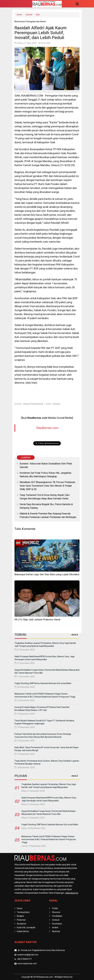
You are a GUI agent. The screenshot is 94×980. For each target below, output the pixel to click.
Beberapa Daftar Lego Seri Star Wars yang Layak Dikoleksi (47, 574)
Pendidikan (57, 916)
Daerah (29, 15)
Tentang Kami (23, 912)
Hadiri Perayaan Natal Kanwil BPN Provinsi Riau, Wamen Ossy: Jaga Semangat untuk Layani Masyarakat (44, 658)
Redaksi (20, 916)
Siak (38, 15)
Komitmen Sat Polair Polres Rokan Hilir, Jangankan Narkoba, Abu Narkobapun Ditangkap (46, 475)
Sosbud (56, 920)
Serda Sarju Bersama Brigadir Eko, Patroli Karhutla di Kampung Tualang (46, 506)
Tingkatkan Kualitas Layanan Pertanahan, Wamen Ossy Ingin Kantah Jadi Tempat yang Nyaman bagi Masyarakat (45, 645)
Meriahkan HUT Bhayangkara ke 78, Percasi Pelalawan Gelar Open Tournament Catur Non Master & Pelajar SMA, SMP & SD (47, 486)
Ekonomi (56, 912)
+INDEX (74, 635)
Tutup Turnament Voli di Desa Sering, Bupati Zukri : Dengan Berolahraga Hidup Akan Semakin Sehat (45, 497)
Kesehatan (57, 924)
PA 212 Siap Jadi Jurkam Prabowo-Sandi (37, 620)
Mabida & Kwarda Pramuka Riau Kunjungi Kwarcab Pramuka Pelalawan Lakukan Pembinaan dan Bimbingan (48, 515)
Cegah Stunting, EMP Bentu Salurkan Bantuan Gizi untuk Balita (43, 683)
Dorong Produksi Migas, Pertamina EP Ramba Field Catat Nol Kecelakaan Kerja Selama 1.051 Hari (42, 709)
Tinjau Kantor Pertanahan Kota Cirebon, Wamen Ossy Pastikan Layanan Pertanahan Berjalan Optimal (47, 762)
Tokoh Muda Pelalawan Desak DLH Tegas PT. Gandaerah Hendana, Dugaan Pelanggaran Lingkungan (44, 722)
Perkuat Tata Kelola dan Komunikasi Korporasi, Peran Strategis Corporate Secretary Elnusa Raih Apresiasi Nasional (43, 736)
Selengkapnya (72, 893)
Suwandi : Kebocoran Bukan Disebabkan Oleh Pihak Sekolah (46, 465)
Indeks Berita (23, 931)
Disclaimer (22, 924)
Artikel (55, 928)
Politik (55, 908)
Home (19, 15)
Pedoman (21, 920)
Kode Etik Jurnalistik (26, 928)
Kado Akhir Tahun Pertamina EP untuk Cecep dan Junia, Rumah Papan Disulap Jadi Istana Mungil (46, 749)
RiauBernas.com (47, 428)
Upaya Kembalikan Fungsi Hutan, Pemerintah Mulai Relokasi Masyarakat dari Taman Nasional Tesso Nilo (47, 671)
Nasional (56, 931)
